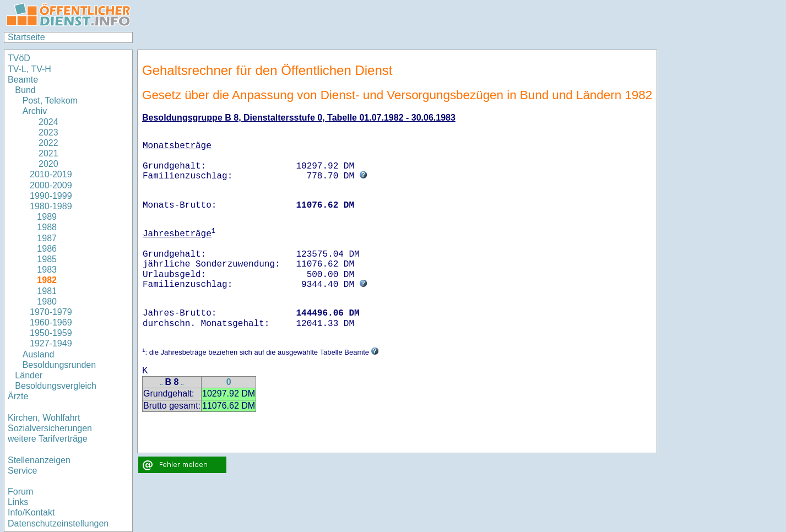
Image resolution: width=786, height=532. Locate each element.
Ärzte (18, 396)
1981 (47, 291)
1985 (47, 259)
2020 (44, 164)
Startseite (26, 37)
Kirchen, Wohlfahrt (44, 418)
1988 (47, 227)
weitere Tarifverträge (48, 439)
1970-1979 (51, 312)
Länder (29, 375)
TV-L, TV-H (29, 69)
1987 (47, 238)
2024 (44, 122)
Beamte (23, 80)
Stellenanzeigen (39, 460)
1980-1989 (51, 206)
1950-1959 (51, 333)
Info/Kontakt (31, 512)
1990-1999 (51, 196)
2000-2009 (51, 185)
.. (161, 383)
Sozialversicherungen (50, 428)
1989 (47, 217)
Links (18, 502)
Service (22, 471)
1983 (47, 270)
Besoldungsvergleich (56, 386)
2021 (44, 153)
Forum (20, 492)
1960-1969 (51, 322)
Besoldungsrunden (59, 365)
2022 (44, 143)
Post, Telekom (50, 101)
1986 (47, 249)
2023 (44, 132)
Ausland (39, 354)
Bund (25, 90)
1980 (47, 302)
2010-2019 (51, 174)
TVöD (19, 58)
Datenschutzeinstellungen (58, 523)
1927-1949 (51, 343)
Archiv (35, 111)
